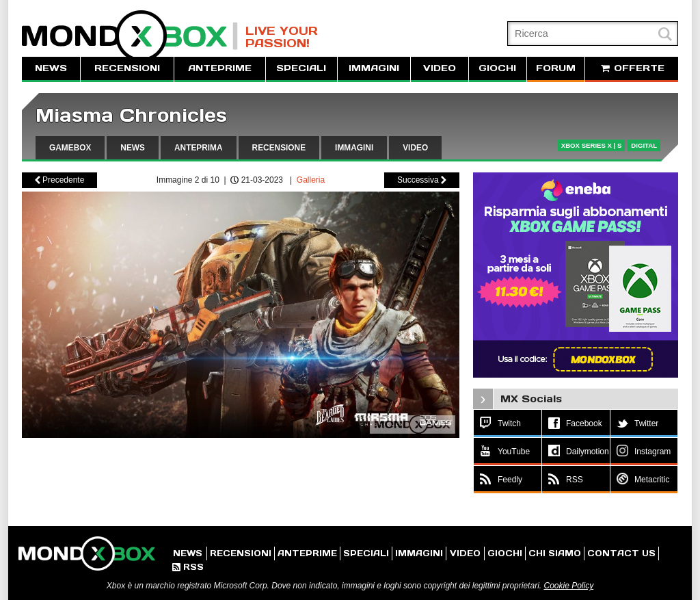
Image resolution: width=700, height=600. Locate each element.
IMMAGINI (374, 68)
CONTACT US (621, 553)
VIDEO (440, 68)
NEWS (51, 68)
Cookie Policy (568, 586)
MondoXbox (130, 36)
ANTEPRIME (220, 68)
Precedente (60, 180)
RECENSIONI (127, 68)
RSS (188, 567)
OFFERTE (632, 68)
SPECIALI (301, 68)
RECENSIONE (279, 148)
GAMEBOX (70, 148)
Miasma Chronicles (131, 115)
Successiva (422, 180)
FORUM (556, 68)
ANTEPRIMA (199, 148)
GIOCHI (497, 68)
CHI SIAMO (555, 553)
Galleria (311, 180)
